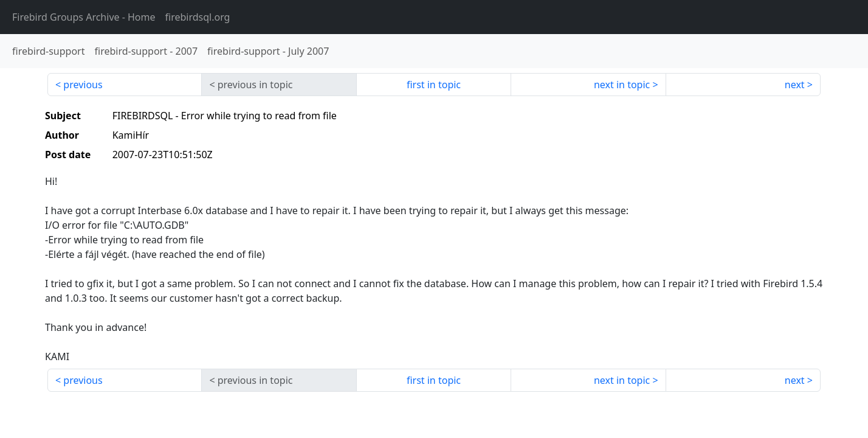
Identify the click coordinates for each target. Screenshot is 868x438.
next (795, 85)
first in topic (434, 85)
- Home (84, 17)
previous (83, 85)
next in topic (622, 85)
